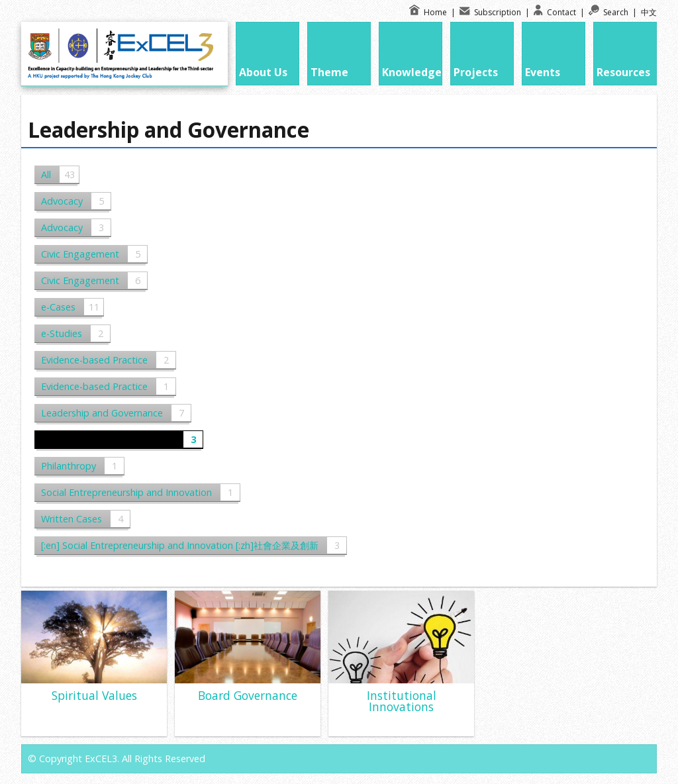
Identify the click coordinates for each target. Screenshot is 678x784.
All (60, 174)
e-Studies (75, 333)
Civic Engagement (94, 254)
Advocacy (76, 201)
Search (609, 12)
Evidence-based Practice (108, 360)
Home (429, 12)
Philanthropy (82, 466)
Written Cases (85, 519)
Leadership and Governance (116, 413)
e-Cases (72, 307)
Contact (556, 12)
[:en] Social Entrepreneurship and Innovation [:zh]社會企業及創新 (194, 545)
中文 (649, 12)
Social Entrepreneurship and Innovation (140, 492)
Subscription (491, 12)
